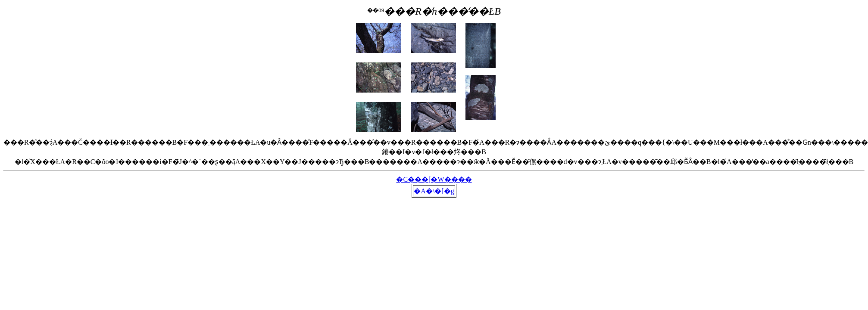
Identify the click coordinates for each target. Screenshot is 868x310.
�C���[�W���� (434, 179)
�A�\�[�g (434, 191)
